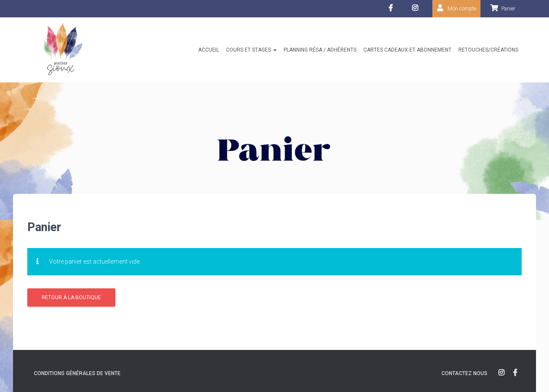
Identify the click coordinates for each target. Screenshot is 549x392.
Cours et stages (251, 50)
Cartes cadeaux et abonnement (407, 50)
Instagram (417, 10)
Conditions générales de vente (77, 373)
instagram (501, 373)
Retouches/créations (488, 50)
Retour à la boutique (71, 297)
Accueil (209, 50)
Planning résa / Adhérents (320, 50)
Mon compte (462, 9)
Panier (508, 9)
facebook (392, 10)
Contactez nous (464, 373)
